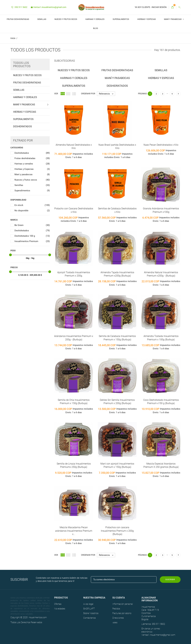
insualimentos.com (38, 617)
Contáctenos (89, 618)
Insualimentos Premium (32, 241)
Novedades (60, 609)
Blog (96, 28)
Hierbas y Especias (147, 19)
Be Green (32, 225)
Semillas (42, 19)
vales (115, 623)
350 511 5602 (19, 7)
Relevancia (107, 94)
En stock (32, 205)
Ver (56, 94)
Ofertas (58, 604)
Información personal (123, 604)
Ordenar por (88, 94)
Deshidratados (23, 127)
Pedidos (116, 609)
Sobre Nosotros (91, 613)
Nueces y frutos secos (66, 19)
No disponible (32, 211)
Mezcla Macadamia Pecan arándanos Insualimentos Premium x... (74, 531)
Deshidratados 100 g (32, 236)
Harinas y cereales (95, 19)
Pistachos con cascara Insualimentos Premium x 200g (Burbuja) (117, 531)
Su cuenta (119, 598)
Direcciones (118, 618)
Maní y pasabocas (173, 19)
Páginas (142, 94)
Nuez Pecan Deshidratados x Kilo (161, 145)
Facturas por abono (122, 613)
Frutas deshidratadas (18, 19)
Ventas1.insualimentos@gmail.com (48, 7)
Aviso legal (88, 604)
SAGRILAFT (89, 609)
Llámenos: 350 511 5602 (153, 624)
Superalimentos (121, 19)
